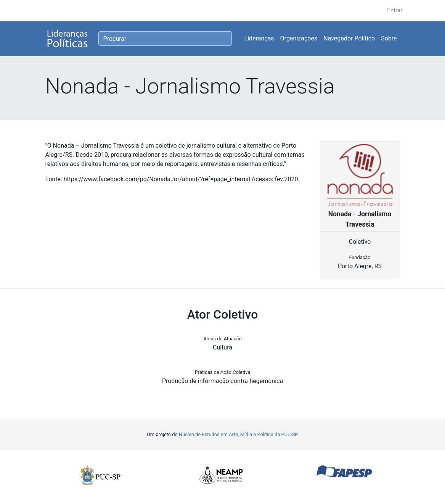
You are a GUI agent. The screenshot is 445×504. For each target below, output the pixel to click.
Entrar (395, 10)
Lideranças (259, 38)
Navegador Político (349, 38)
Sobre (389, 38)
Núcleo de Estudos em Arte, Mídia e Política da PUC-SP (238, 434)
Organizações (299, 38)
